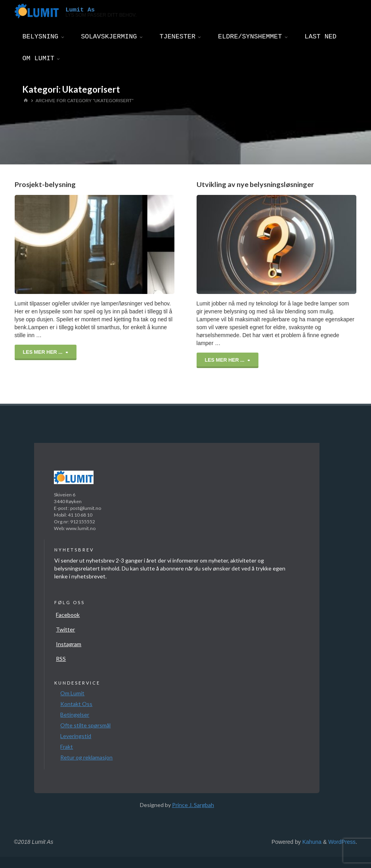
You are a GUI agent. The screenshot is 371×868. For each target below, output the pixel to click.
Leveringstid (76, 736)
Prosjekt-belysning (45, 184)
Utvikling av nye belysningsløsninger (255, 184)
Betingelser (75, 714)
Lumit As (80, 9)
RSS (61, 659)
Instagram (69, 644)
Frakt (67, 747)
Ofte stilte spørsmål (85, 725)
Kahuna (311, 842)
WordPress (342, 842)
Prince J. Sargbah (193, 805)
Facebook (68, 615)
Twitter (65, 629)
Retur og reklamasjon (86, 757)
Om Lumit (72, 693)
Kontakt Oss (76, 704)
